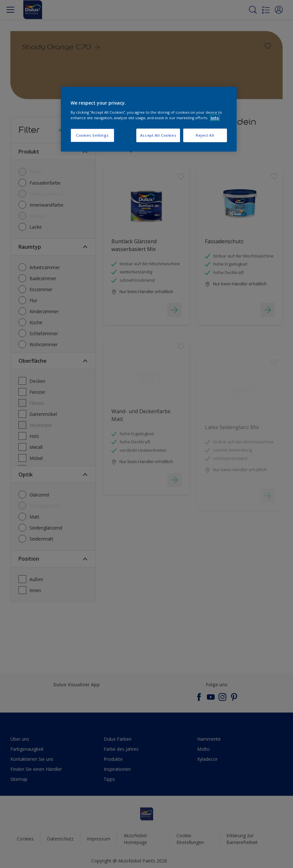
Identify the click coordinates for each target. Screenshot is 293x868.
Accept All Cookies (158, 135)
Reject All (205, 135)
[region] (149, 119)
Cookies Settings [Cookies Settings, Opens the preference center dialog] (92, 135)
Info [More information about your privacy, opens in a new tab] (215, 118)
